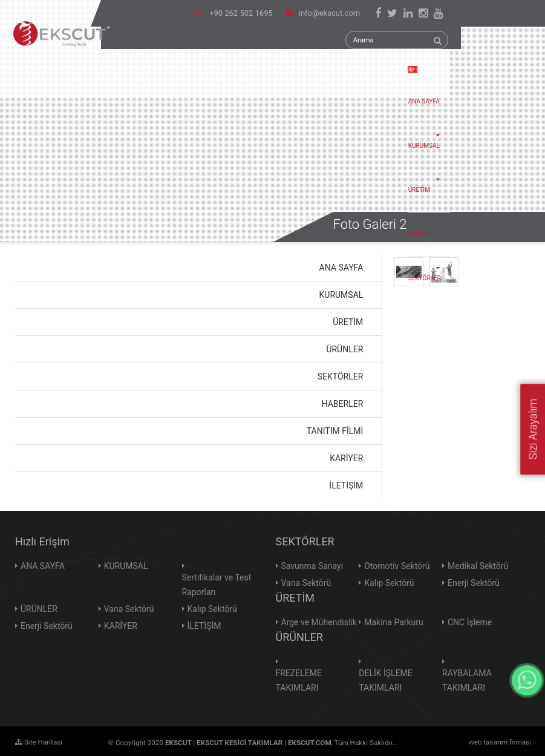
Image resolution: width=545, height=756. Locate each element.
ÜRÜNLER (428, 225)
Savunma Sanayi (312, 566)
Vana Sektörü (129, 609)
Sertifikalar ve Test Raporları (217, 585)
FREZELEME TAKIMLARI (299, 680)
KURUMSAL (428, 137)
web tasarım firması (500, 742)
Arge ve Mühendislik (319, 622)
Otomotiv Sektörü (397, 566)
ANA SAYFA (424, 101)
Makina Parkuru (394, 622)
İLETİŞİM (204, 626)
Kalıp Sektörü (212, 609)
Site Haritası (39, 742)
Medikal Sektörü (478, 566)
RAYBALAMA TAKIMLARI (467, 680)
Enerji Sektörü (47, 626)
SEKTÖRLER (428, 269)
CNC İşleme (470, 622)
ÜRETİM (428, 181)
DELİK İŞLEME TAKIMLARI (386, 680)
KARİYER (121, 626)
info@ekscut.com (322, 13)
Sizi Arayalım (533, 429)
